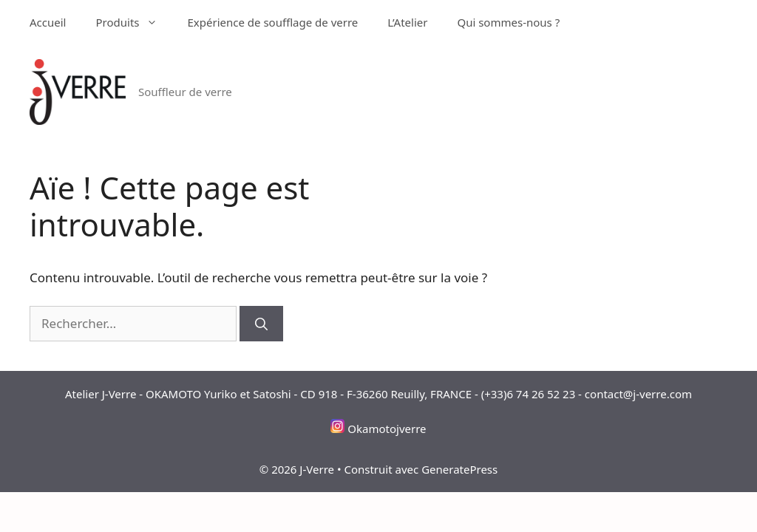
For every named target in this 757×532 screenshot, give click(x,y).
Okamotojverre (387, 429)
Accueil (48, 22)
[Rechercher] (261, 324)
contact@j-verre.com (638, 394)
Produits (134, 22)
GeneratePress (459, 469)
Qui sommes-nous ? (508, 22)
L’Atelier (407, 22)
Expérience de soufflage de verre (272, 22)
